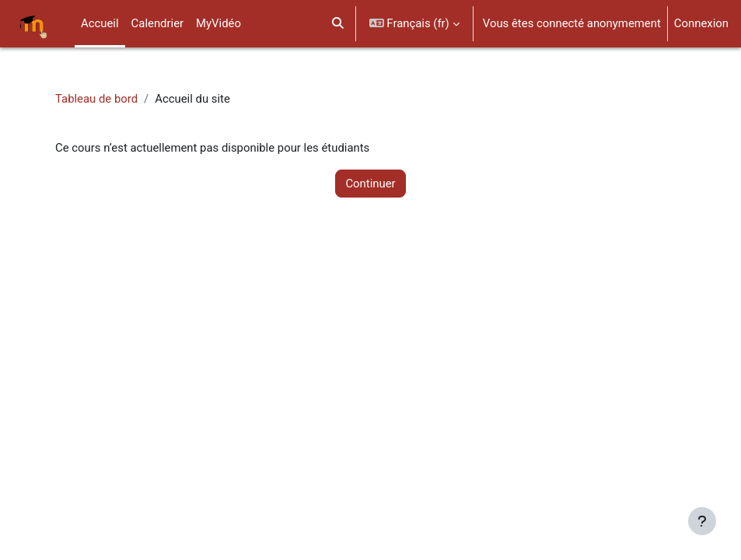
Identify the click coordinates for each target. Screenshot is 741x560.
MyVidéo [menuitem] (218, 23)
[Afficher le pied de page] (702, 521)
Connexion (701, 23)
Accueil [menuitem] (100, 23)
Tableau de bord (96, 99)
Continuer (370, 184)
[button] (338, 24)
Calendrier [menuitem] (157, 23)
